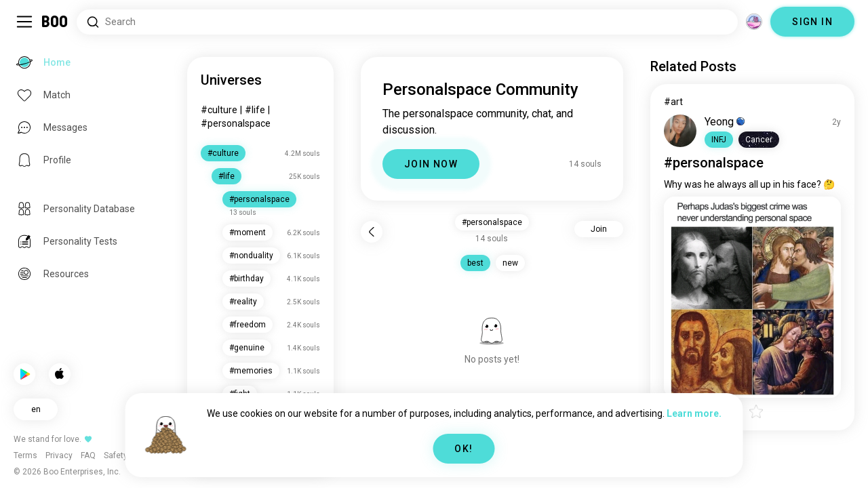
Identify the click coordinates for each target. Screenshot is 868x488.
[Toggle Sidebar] (24, 22)
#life (255, 110)
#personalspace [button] (492, 222)
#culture (219, 110)
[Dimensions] (754, 22)
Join (599, 229)
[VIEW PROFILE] (680, 131)
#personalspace (236, 123)
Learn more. (694, 413)
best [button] (475, 263)
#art (673, 102)
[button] (719, 140)
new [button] (510, 263)
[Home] (55, 22)
